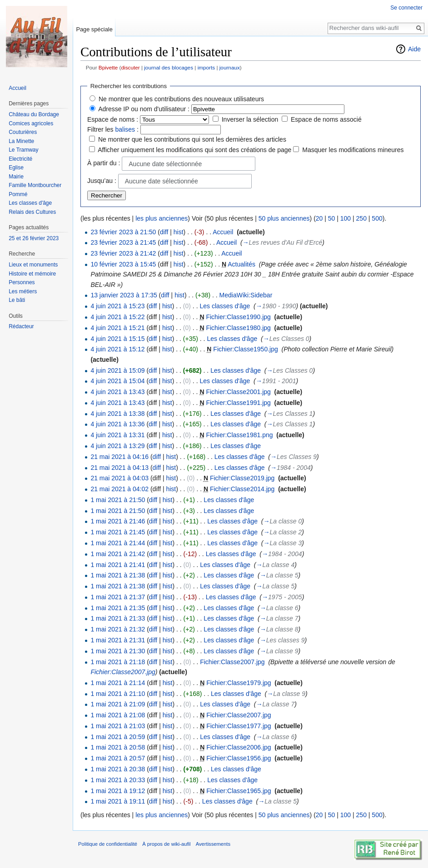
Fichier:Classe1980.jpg (238, 328)
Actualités (241, 264)
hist (179, 232)
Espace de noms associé (326, 119)
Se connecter (406, 8)
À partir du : (104, 163)
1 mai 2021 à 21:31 (118, 640)
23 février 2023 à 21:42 (123, 253)
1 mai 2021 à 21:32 (118, 629)
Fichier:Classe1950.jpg (245, 349)
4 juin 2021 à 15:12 (117, 349)
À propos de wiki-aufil (166, 844)
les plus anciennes (162, 218)
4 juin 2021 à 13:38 (117, 414)
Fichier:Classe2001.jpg (238, 392)
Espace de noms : (113, 119)
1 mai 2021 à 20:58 (118, 747)
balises (125, 129)
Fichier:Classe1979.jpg (239, 683)
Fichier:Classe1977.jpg (239, 726)
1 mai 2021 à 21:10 (118, 694)
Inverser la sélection (250, 119)
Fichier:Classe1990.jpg (238, 317)
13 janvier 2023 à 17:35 (124, 295)
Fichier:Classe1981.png (239, 435)
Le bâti (17, 300)
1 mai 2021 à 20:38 (118, 769)
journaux (230, 67)
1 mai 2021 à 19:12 (118, 791)
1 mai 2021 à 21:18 (118, 662)
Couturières (23, 132)
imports (207, 67)
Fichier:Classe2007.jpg (232, 662)
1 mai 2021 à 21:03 (118, 726)
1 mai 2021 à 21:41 (118, 565)
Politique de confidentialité (108, 844)
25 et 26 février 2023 (34, 238)
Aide (414, 49)
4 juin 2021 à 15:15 (117, 339)
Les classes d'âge (225, 306)
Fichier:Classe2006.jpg (239, 747)
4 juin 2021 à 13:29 (117, 446)
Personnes (22, 282)
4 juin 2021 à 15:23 (117, 306)
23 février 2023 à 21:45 (123, 242)
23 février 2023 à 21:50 (123, 232)
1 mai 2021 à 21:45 (118, 532)
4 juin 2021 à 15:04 (117, 381)
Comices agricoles (31, 123)
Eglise (16, 168)
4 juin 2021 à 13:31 (117, 435)
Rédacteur (21, 326)
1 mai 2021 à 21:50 (118, 500)
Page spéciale (94, 29)
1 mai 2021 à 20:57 (118, 758)
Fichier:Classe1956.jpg (239, 758)
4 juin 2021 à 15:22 (117, 317)
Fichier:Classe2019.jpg (242, 478)
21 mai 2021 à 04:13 (119, 468)
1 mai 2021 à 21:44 (118, 543)
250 (361, 218)
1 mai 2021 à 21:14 (118, 683)
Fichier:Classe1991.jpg (238, 403)
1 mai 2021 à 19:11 (118, 801)
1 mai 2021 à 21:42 (118, 554)
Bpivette (108, 67)
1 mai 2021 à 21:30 (118, 651)
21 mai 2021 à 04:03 (119, 478)
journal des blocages (169, 67)
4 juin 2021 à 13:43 (117, 392)
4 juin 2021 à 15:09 (117, 370)
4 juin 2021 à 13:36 (117, 424)
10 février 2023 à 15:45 (123, 264)
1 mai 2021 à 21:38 (118, 575)
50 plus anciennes (284, 218)
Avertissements (213, 844)
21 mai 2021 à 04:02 (119, 489)
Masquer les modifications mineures (353, 150)
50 (332, 218)
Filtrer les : (113, 129)
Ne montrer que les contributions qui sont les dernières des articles (192, 139)
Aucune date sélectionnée (165, 164)
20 (319, 218)
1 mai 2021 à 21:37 (118, 597)
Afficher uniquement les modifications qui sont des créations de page (194, 150)
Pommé (18, 194)
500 (377, 218)
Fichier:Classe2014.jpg (242, 489)
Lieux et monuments (33, 265)
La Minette (21, 141)
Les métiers (23, 291)
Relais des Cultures (32, 212)
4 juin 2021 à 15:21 (117, 328)
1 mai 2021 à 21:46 (118, 521)
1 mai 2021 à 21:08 (118, 715)
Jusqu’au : (102, 181)
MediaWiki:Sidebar (246, 295)
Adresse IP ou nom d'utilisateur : (144, 109)
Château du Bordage (34, 114)
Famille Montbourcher (35, 185)
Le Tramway (23, 150)
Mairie (16, 177)
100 (346, 218)
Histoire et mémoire (32, 274)
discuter (131, 67)
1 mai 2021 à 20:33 (118, 780)
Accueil (223, 232)
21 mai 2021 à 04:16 (119, 457)
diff (164, 232)
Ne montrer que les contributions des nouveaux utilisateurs (181, 99)
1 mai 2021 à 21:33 (118, 618)
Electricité (20, 159)
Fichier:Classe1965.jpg (239, 791)
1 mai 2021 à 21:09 (118, 704)
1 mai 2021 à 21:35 (118, 608)
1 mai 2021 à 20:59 (118, 737)
